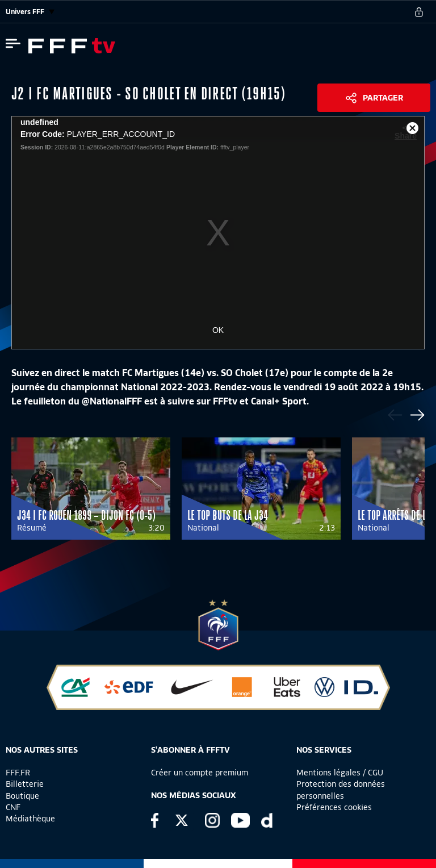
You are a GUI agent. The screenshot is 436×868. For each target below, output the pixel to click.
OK (218, 330)
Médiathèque (30, 819)
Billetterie (25, 784)
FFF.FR (18, 773)
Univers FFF (30, 12)
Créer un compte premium (200, 773)
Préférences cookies (334, 807)
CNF (13, 807)
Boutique (22, 796)
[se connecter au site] (419, 12)
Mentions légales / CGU (340, 773)
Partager (383, 98)
